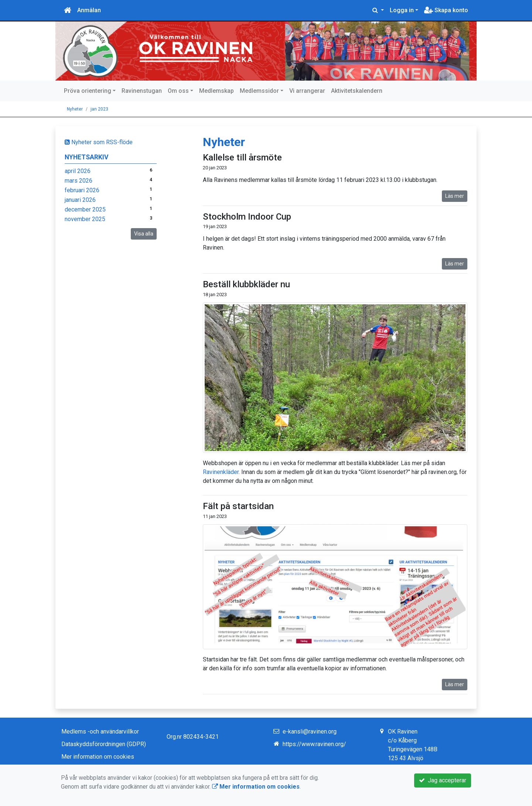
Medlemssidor (259, 91)
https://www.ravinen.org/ (314, 744)
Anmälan (89, 10)
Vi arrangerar (307, 91)
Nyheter (75, 109)
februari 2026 (82, 190)
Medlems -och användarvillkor (100, 732)
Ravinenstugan (142, 91)
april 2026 (78, 171)
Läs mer (455, 196)
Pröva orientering (88, 91)
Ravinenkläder (221, 472)
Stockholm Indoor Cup (247, 217)
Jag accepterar (443, 780)
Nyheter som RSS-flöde (99, 142)
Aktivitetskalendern (357, 91)
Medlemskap (216, 91)
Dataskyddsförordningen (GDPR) (104, 744)
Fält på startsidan (238, 506)
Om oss (178, 91)
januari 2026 (80, 200)
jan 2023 (99, 109)
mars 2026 (79, 181)
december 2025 (85, 209)
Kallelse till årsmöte (242, 158)
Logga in (402, 10)
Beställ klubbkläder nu (246, 284)
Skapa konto (446, 10)
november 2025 (85, 219)
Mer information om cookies (98, 757)
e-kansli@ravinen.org (310, 732)
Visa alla (144, 234)
